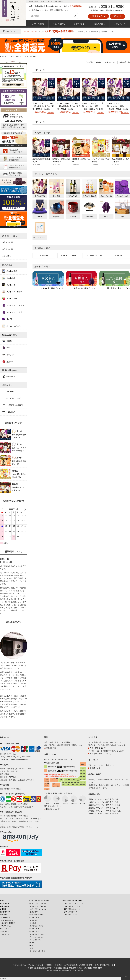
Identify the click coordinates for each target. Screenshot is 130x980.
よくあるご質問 (47, 10)
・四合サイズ (4, 934)
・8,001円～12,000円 (7, 920)
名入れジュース (10, 298)
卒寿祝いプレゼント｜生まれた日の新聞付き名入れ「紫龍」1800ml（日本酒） (44, 106)
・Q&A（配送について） (71, 915)
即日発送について (62, 10)
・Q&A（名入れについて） (71, 906)
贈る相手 (10, 236)
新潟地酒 (10, 370)
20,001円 (119, 256)
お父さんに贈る (39, 24)
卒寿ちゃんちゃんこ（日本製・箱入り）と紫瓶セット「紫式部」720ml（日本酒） (118, 106)
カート (117, 16)
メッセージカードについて (100, 754)
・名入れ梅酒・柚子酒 (36, 926)
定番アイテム (79, 24)
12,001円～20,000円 (94, 256)
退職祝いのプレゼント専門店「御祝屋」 (104, 814)
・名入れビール (34, 931)
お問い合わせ (120, 24)
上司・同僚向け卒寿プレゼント (118, 288)
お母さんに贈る (59, 24)
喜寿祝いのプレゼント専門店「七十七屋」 (105, 805)
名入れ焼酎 (9, 278)
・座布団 (32, 943)
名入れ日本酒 (10, 271)
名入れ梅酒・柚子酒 (12, 292)
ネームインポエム (11, 326)
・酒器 (31, 948)
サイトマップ (4, 903)
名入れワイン (10, 285)
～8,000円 (44, 256)
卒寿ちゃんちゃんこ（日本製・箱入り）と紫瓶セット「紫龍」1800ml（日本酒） (93, 106)
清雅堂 (7, 341)
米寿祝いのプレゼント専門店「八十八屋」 (105, 811)
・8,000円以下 (5, 917)
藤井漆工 (8, 362)
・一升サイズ (4, 931)
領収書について (5, 912)
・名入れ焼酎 (33, 920)
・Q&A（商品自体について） (72, 909)
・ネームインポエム (35, 940)
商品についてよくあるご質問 (72, 901)
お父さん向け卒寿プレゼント (52, 288)
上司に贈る (7, 256)
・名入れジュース (35, 929)
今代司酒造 (9, 376)
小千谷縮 (8, 355)
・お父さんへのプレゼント (38, 903)
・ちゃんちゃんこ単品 (36, 934)
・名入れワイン (34, 923)
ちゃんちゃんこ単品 (12, 312)
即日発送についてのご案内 (12, 85)
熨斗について (95, 768)
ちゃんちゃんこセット (13, 305)
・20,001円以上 (5, 926)
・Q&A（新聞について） (71, 912)
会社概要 (3, 909)
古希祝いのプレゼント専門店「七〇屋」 (104, 802)
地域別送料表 (51, 748)
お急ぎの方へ (99, 24)
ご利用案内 (35, 10)
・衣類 (31, 945)
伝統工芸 (10, 335)
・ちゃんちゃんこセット (37, 937)
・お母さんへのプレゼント (38, 906)
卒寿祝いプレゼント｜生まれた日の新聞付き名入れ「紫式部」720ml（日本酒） (69, 106)
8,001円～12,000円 (69, 256)
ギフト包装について (98, 748)
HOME (2, 901)
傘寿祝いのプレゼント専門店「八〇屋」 (104, 808)
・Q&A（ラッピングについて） (73, 903)
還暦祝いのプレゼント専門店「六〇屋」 (104, 799)
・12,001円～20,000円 (8, 923)
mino (6, 348)
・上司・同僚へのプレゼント (38, 909)
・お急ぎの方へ (34, 912)
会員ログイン (98, 16)
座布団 (7, 319)
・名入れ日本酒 (34, 917)
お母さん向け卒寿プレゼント (85, 288)
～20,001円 (9, 412)
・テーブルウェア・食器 (37, 951)
